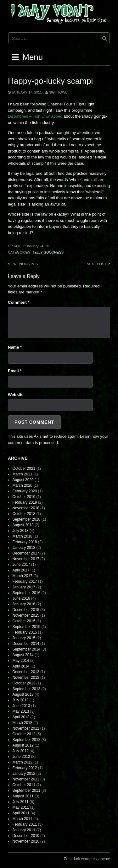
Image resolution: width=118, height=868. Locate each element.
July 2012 (20, 751)
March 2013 (22, 723)
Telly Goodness (48, 252)
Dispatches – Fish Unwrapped (35, 116)
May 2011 (21, 807)
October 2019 (24, 497)
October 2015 (24, 621)
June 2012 (21, 757)
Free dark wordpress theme (87, 859)
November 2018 (26, 508)
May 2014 (21, 661)
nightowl (58, 92)
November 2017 (26, 559)
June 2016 (21, 598)
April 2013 (21, 717)
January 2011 (24, 830)
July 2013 (20, 700)
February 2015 (25, 632)
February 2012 (25, 768)
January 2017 (24, 587)
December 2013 (26, 672)
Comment (19, 302)
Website (16, 395)
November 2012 (26, 728)
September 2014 (26, 649)
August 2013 (23, 694)
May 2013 (21, 711)
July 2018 (20, 531)
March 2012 (22, 762)
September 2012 (26, 740)
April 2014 (21, 666)
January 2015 (24, 638)
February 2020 (25, 491)
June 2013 (21, 706)
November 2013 (26, 678)
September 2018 (26, 519)
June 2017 (21, 565)
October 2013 (24, 683)
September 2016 (26, 593)
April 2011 (21, 813)
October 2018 (24, 514)
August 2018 (23, 525)
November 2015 (26, 615)
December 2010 (26, 836)
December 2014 (26, 644)
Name (15, 347)
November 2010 (26, 841)
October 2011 (24, 785)
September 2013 (26, 689)
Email (15, 371)
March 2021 (22, 474)
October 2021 (24, 469)
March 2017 (22, 576)
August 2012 (23, 745)
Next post (97, 264)
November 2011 (26, 779)
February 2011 (25, 824)
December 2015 (26, 610)
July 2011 (20, 802)
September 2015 (26, 627)
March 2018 (22, 536)
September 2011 (26, 790)
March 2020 (22, 485)
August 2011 (23, 796)
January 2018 (24, 548)
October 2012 (24, 734)
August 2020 (23, 480)
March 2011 (22, 819)
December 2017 (26, 553)
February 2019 (25, 502)
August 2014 (23, 655)
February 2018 (25, 542)
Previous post (26, 264)
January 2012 (24, 774)
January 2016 (24, 604)
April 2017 (21, 570)
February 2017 (25, 581)
